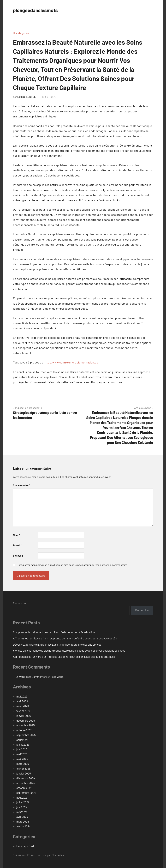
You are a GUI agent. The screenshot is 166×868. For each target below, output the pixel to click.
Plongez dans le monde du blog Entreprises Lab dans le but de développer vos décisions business (69, 650)
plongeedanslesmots (37, 10)
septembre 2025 (26, 735)
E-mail (17, 545)
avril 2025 (22, 759)
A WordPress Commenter (31, 677)
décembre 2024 (26, 778)
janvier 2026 (24, 716)
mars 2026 (23, 706)
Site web (18, 556)
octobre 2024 (24, 788)
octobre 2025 (24, 730)
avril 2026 (22, 701)
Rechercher (20, 603)
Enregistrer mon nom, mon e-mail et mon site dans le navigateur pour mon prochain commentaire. (72, 565)
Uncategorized (22, 33)
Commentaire (21, 485)
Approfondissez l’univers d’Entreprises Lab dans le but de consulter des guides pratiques (64, 657)
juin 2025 (22, 749)
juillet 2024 (23, 802)
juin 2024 (22, 807)
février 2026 (23, 711)
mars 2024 (23, 821)
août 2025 (22, 740)
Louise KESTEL (27, 97)
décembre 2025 (26, 720)
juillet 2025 (23, 744)
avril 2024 (22, 817)
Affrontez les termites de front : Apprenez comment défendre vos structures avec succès (65, 638)
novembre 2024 (26, 783)
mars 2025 (23, 764)
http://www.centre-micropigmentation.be (71, 362)
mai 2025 (22, 754)
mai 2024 (22, 812)
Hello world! (57, 677)
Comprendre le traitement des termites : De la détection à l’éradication (54, 632)
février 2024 (23, 826)
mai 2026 (22, 696)
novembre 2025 (26, 725)
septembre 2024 (26, 793)
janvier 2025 (24, 773)
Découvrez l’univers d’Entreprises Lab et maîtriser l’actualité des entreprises (57, 644)
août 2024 (22, 797)
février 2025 (23, 769)
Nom (16, 535)
